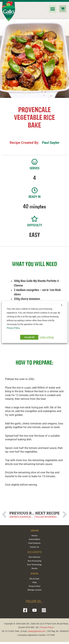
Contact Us (34, 547)
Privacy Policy (34, 586)
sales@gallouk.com (37, 631)
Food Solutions (34, 543)
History (34, 536)
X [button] (61, 305)
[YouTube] (34, 610)
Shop (34, 582)
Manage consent (34, 590)
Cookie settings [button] (47, 337)
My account (34, 579)
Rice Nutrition (34, 557)
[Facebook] (25, 610)
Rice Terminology (34, 565)
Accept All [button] (29, 337)
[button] (53, 9)
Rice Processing (34, 561)
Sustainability (34, 539)
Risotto (35, 568)
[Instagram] (44, 610)
